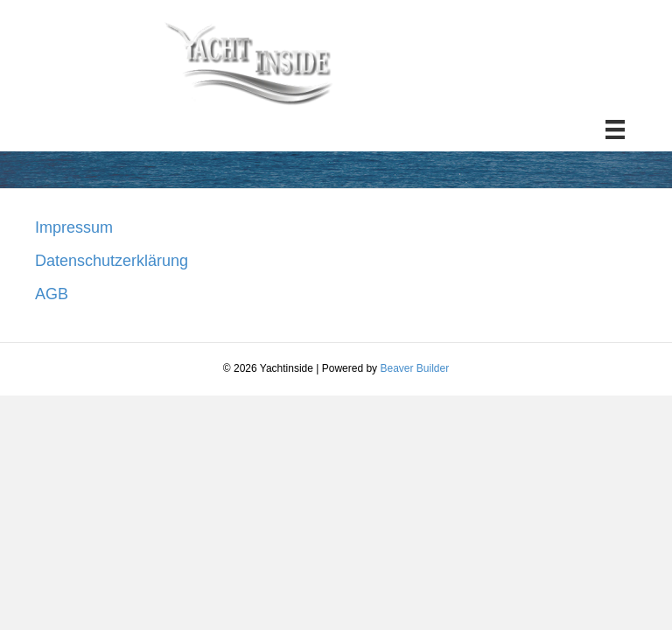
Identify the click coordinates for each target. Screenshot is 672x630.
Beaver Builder (414, 368)
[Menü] (615, 129)
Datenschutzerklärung (112, 261)
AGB (52, 294)
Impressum (74, 227)
